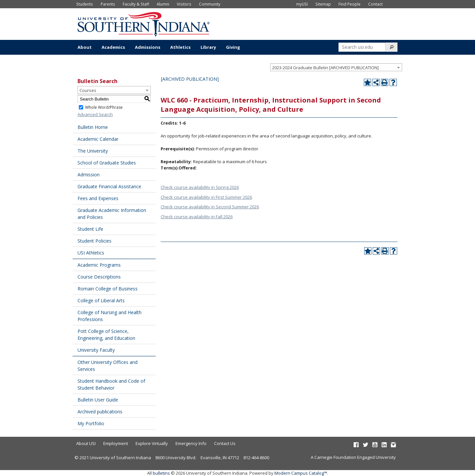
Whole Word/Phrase (104, 107)
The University (93, 151)
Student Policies (95, 241)
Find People (349, 4)
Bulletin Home (93, 127)
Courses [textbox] (88, 90)
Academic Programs (99, 265)
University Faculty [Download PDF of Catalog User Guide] (96, 350)
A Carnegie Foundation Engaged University (353, 457)
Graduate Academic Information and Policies (112, 214)
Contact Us (225, 443)
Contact (375, 4)
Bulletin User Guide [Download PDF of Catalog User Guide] (98, 400)
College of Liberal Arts (101, 300)
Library (208, 47)
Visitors (184, 4)
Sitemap (323, 4)
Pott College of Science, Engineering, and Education (106, 335)
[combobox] (336, 67)
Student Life (90, 229)
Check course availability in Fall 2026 (197, 217)
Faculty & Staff (136, 4)
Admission (89, 175)
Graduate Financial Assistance (109, 186)
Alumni (163, 4)
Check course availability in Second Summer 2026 (210, 207)
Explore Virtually (152, 443)
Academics (113, 47)
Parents (108, 4)
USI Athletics (91, 253)
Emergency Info (191, 443)
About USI (86, 443)
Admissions (148, 47)
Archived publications (100, 412)
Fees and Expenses (98, 198)
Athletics (180, 47)
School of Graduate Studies (107, 163)
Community (210, 4)
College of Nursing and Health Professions (110, 316)
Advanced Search (95, 114)
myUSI (302, 4)
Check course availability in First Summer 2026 (206, 197)
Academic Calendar (98, 139)
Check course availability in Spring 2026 (200, 187)
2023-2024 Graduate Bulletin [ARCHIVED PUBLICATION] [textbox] (325, 68)
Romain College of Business (108, 289)
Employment (116, 443)
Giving (233, 47)
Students (85, 4)
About (85, 47)
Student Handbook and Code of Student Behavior (111, 384)
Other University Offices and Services (108, 366)
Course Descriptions (99, 277)
